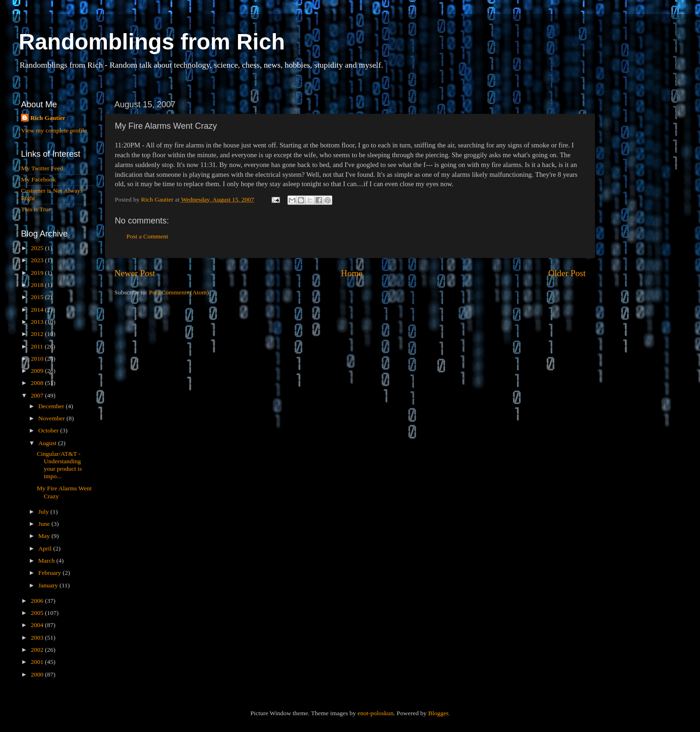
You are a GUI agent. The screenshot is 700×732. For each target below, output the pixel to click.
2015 (38, 297)
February (50, 573)
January (49, 585)
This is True (36, 209)
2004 (38, 625)
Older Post (567, 273)
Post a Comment (147, 236)
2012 (38, 334)
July (44, 512)
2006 (38, 601)
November (52, 418)
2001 (38, 662)
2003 (38, 638)
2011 (38, 346)
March (47, 561)
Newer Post (135, 273)
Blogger (438, 713)
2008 (38, 383)
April (46, 548)
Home (352, 273)
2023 (38, 260)
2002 (38, 650)
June (45, 524)
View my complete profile (54, 130)
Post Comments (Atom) (179, 292)
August (48, 443)
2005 (38, 613)
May (45, 536)
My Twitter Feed (42, 168)
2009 (38, 371)
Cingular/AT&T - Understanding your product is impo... (59, 465)
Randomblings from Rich (152, 42)
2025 (38, 248)
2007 (38, 395)
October (49, 430)
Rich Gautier (48, 118)
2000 (38, 674)
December (52, 406)
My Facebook (38, 179)
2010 (38, 359)
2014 (38, 310)
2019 (38, 273)
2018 (38, 285)
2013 (38, 322)
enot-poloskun (375, 713)
